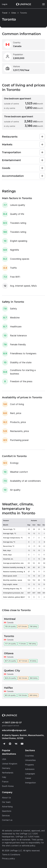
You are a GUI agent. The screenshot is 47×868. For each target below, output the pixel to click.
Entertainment (11, 160)
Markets (7, 144)
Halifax (8, 688)
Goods (6, 168)
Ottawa (9, 653)
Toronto (9, 636)
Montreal (10, 619)
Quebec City (12, 671)
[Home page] (24, 4)
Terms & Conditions (11, 855)
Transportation (12, 152)
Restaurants (10, 137)
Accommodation (13, 176)
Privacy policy (8, 859)
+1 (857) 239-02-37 (12, 723)
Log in (5, 4)
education (14, 730)
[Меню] (42, 4)
